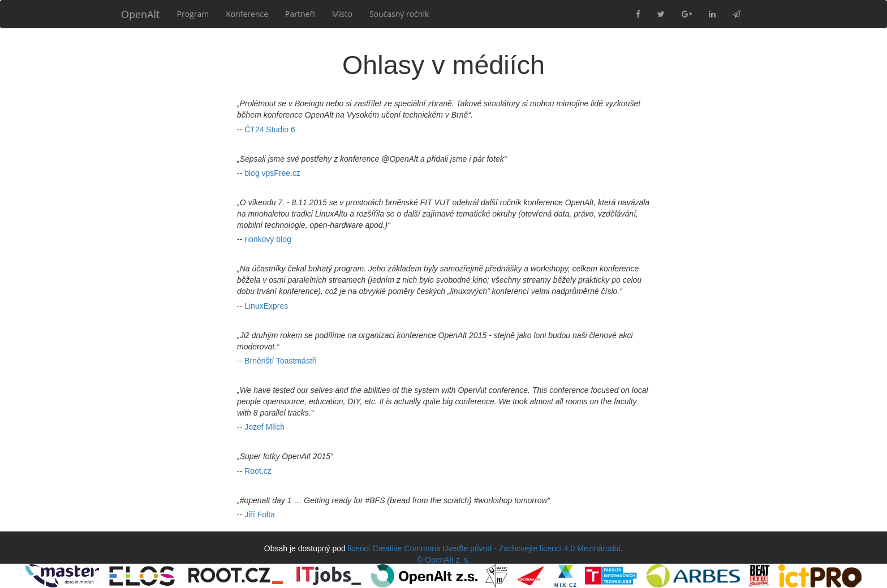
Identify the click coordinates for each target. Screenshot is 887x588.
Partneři (300, 14)
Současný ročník (399, 14)
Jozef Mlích (264, 427)
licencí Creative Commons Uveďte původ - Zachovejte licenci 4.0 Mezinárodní (485, 548)
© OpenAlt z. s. (444, 560)
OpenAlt (141, 14)
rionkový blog (268, 239)
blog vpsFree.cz (272, 173)
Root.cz (258, 471)
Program (193, 14)
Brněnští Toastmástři (280, 361)
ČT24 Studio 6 (270, 129)
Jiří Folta (260, 514)
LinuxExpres (266, 306)
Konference (247, 14)
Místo (342, 14)
